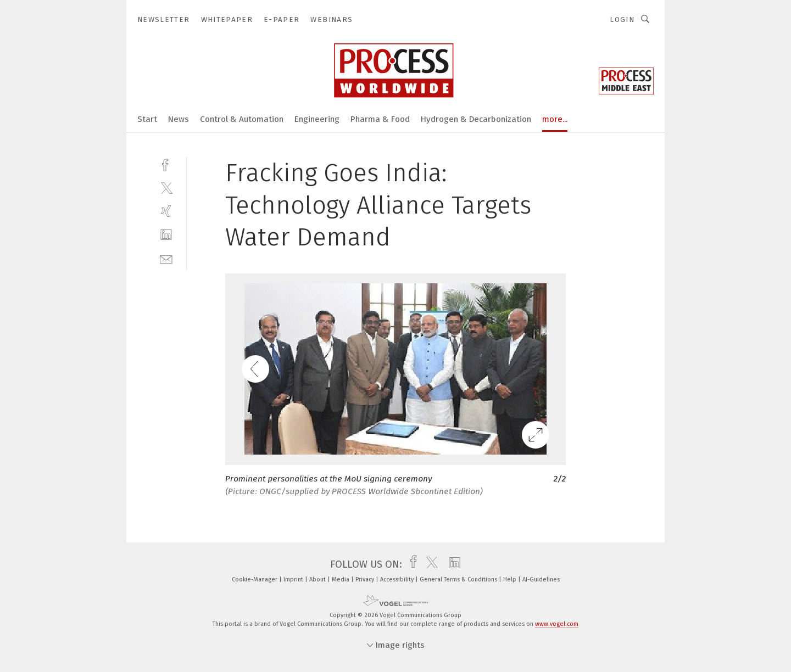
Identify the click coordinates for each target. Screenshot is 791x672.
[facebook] (166, 164)
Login (622, 19)
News (179, 119)
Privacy (366, 579)
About (318, 579)
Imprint (294, 579)
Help (511, 579)
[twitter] (166, 187)
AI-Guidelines (541, 579)
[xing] (166, 211)
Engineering (317, 119)
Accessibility (398, 579)
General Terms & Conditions (459, 579)
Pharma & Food (380, 119)
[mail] (166, 258)
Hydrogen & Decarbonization (476, 119)
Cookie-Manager (255, 579)
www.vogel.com (557, 624)
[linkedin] (166, 235)
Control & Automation (242, 119)
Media (341, 579)
